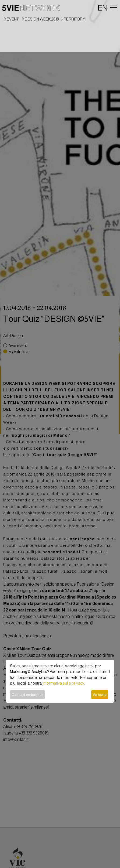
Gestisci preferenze (28, 695)
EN (103, 8)
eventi (13, 19)
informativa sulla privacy (63, 683)
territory (75, 19)
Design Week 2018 (42, 19)
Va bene (100, 695)
